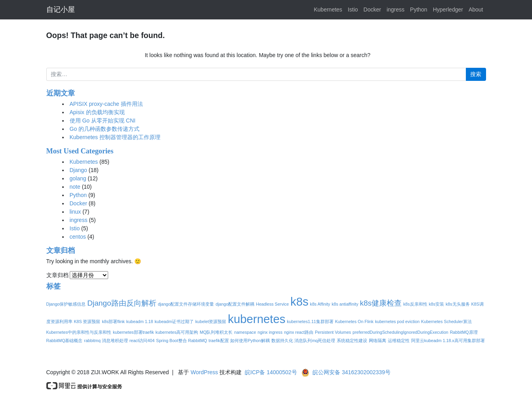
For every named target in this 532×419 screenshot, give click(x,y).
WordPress (204, 372)
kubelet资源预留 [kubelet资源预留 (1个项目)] (211, 321)
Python (419, 10)
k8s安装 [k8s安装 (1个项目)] (436, 304)
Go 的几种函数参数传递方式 (105, 129)
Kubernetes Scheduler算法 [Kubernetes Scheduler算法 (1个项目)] (446, 321)
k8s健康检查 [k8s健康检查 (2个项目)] (381, 303)
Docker (372, 10)
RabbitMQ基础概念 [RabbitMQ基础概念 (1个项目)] (65, 341)
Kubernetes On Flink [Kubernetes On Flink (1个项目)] (354, 321)
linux (75, 212)
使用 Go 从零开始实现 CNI (103, 121)
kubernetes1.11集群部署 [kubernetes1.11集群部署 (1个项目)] (310, 321)
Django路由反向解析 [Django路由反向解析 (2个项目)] (122, 303)
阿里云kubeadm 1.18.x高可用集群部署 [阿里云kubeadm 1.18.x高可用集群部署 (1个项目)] (448, 341)
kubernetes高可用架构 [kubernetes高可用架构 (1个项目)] (177, 332)
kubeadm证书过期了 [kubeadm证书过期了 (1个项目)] (174, 321)
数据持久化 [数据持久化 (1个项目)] (282, 341)
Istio (353, 10)
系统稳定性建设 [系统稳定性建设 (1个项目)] (352, 341)
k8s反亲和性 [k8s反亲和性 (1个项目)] (415, 304)
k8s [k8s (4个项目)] (299, 301)
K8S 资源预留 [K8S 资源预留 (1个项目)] (87, 321)
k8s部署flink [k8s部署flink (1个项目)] (113, 321)
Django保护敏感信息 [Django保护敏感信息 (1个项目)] (66, 304)
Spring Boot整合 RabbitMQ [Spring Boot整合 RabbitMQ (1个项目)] (182, 341)
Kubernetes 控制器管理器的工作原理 (115, 137)
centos (78, 237)
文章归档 (57, 275)
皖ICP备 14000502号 (271, 372)
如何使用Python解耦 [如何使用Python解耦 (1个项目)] (250, 341)
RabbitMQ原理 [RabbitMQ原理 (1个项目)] (464, 332)
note (75, 187)
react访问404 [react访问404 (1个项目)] (142, 341)
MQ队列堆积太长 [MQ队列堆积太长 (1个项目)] (216, 332)
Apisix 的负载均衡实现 (97, 112)
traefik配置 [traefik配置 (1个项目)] (219, 341)
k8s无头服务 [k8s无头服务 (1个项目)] (458, 304)
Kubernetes (328, 10)
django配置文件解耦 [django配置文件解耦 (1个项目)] (235, 304)
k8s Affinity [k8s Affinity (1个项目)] (320, 304)
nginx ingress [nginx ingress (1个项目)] (270, 332)
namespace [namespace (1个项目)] (245, 332)
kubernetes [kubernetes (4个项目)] (256, 319)
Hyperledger (448, 10)
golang (78, 178)
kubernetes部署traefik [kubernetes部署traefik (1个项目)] (133, 332)
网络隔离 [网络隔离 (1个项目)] (378, 341)
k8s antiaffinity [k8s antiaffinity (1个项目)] (345, 304)
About (476, 10)
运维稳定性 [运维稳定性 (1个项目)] (399, 341)
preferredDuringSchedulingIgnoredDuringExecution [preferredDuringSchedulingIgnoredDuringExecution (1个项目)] (400, 332)
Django (78, 170)
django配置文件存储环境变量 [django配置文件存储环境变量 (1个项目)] (186, 304)
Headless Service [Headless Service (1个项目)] (272, 304)
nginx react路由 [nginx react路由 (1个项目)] (299, 332)
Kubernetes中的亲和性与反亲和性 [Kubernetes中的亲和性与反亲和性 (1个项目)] (79, 332)
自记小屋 (61, 10)
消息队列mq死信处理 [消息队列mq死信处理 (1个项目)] (315, 341)
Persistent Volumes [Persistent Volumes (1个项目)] (333, 332)
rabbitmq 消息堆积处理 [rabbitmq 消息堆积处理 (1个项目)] (106, 341)
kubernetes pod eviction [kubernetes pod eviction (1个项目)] (398, 321)
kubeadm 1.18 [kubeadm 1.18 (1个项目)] (140, 321)
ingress (396, 10)
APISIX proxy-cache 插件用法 (106, 104)
